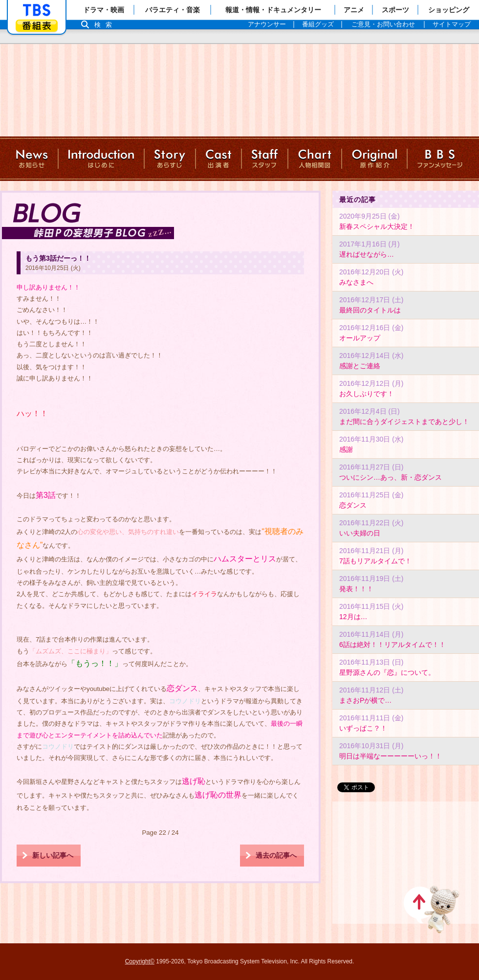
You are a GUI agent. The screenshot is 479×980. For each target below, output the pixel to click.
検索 (106, 25)
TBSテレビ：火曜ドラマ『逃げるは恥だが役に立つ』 (239, 88)
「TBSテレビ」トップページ (37, 10)
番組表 (37, 26)
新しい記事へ (53, 855)
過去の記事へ (276, 855)
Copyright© (140, 961)
